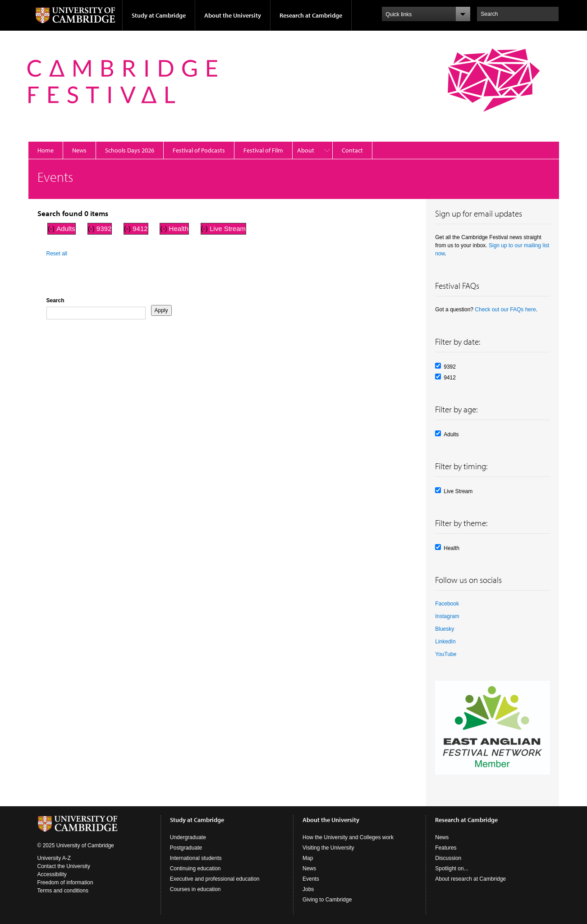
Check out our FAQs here (505, 310)
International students (196, 858)
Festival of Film (263, 150)
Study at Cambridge (159, 15)
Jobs (308, 889)
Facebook (447, 604)
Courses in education (195, 889)
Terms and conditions (63, 891)
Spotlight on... (452, 869)
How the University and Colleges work (348, 837)
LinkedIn (445, 642)
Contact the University (64, 866)
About (306, 150)
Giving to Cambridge (327, 900)
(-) (52, 229)
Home (46, 150)
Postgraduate (186, 848)
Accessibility (52, 874)
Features (446, 848)
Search (55, 300)
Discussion (448, 858)
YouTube (446, 654)
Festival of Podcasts (199, 150)
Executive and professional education (215, 879)
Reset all (57, 254)
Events (311, 879)
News (79, 150)
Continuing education (195, 869)
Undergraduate (188, 837)
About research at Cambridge (470, 879)
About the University (233, 15)
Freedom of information (65, 882)
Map (308, 858)
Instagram (447, 616)
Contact (352, 150)
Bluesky (445, 629)
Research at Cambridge (311, 15)
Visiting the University (328, 848)
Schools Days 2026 (130, 150)
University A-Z (54, 858)
